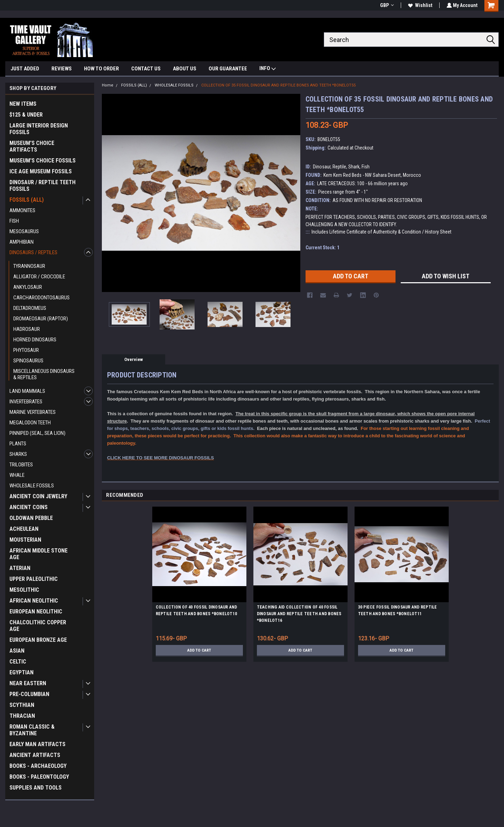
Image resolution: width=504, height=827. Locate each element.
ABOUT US (185, 69)
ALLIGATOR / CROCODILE (39, 277)
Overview (134, 359)
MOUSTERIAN (25, 540)
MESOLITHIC (24, 590)
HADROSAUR (27, 329)
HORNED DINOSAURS (35, 340)
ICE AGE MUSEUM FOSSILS (41, 171)
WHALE (17, 475)
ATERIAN (20, 568)
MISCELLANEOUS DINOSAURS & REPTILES (44, 374)
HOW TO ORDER (101, 69)
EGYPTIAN (22, 672)
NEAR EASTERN (28, 683)
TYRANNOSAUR (29, 266)
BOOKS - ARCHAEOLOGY (38, 766)
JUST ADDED (25, 69)
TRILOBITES (21, 465)
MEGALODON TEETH (30, 423)
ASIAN (17, 651)
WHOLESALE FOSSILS (32, 486)
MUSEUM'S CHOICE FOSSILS (43, 161)
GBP (386, 5)
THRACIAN (22, 716)
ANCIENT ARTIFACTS (35, 755)
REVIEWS (62, 69)
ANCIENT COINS (29, 507)
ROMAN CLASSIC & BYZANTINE (32, 730)
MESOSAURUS (24, 231)
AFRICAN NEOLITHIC (34, 601)
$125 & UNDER (26, 115)
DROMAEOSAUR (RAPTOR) (41, 319)
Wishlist (419, 5)
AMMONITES (22, 210)
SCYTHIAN (22, 705)
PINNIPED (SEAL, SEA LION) (37, 433)
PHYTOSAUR (26, 350)
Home (108, 85)
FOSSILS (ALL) (27, 200)
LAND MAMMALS (27, 391)
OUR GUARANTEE (228, 69)
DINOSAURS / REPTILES (33, 252)
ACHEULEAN (24, 529)
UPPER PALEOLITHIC (34, 579)
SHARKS (18, 454)
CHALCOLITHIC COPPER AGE (38, 626)
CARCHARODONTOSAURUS (41, 298)
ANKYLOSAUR (28, 287)
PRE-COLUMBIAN (29, 694)
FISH (14, 221)
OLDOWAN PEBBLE (31, 518)
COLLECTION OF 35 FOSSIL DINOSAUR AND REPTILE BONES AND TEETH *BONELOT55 (278, 85)
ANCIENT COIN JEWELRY (38, 496)
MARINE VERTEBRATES (33, 412)
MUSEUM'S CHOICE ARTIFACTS (32, 146)
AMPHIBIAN (22, 242)
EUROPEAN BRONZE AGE (38, 640)
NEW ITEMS (23, 104)
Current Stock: (323, 248)
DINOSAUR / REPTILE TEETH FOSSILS (43, 186)
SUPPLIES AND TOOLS (36, 788)
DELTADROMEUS (30, 308)
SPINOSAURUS (28, 361)
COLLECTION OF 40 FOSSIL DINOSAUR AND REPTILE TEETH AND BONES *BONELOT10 (197, 610)
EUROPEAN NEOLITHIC (36, 611)
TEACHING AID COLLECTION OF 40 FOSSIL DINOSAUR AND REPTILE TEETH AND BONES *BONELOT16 (299, 614)
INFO (268, 69)
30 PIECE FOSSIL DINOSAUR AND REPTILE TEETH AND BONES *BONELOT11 (398, 610)
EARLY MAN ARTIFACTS (37, 744)
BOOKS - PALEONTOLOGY (39, 777)
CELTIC (18, 662)
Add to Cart (199, 650)
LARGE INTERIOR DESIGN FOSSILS (39, 129)
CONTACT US (146, 69)
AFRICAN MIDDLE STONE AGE (38, 554)
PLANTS (18, 444)
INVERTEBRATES (26, 402)
